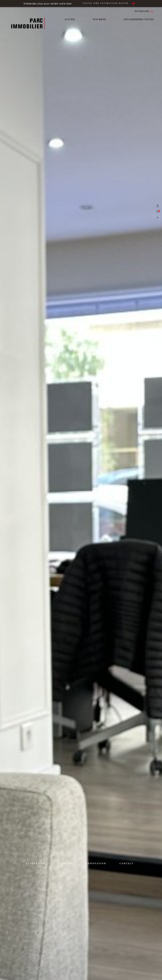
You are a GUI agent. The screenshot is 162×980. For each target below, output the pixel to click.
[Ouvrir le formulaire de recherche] (144, 11)
